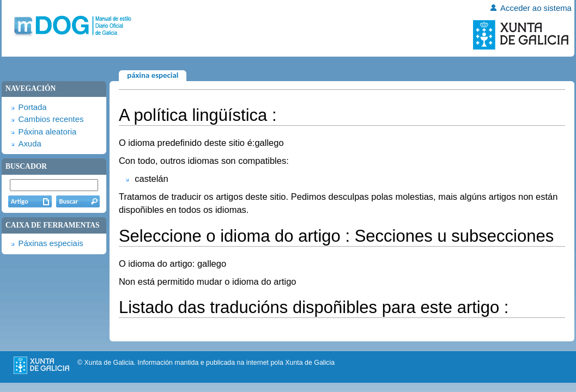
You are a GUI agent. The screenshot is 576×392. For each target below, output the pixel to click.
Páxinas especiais (50, 243)
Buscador (26, 166)
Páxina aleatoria (47, 132)
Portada (32, 107)
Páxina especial (153, 75)
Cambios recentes (51, 119)
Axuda (29, 144)
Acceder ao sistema (536, 8)
